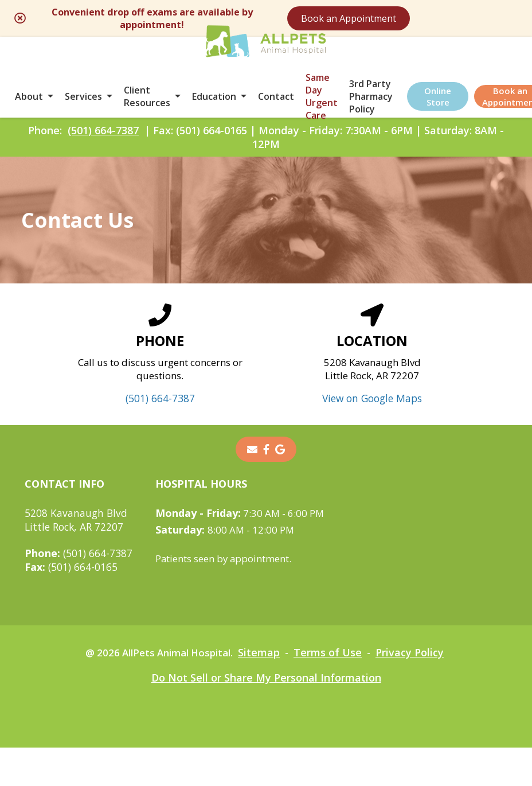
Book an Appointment (429, 18)
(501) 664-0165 (71, 605)
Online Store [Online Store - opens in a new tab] (438, 104)
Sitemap (263, 691)
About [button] (29, 104)
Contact (276, 104)
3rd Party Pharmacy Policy (371, 104)
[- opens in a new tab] (266, 488)
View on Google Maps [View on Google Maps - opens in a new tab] (372, 437)
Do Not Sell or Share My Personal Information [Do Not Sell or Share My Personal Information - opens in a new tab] (266, 716)
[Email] (252, 488)
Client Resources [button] (147, 104)
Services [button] (83, 104)
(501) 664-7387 (103, 150)
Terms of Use (333, 691)
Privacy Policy (417, 691)
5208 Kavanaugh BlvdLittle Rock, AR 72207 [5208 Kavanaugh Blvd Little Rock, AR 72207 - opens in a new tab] (77, 558)
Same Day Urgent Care (322, 104)
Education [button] (214, 104)
